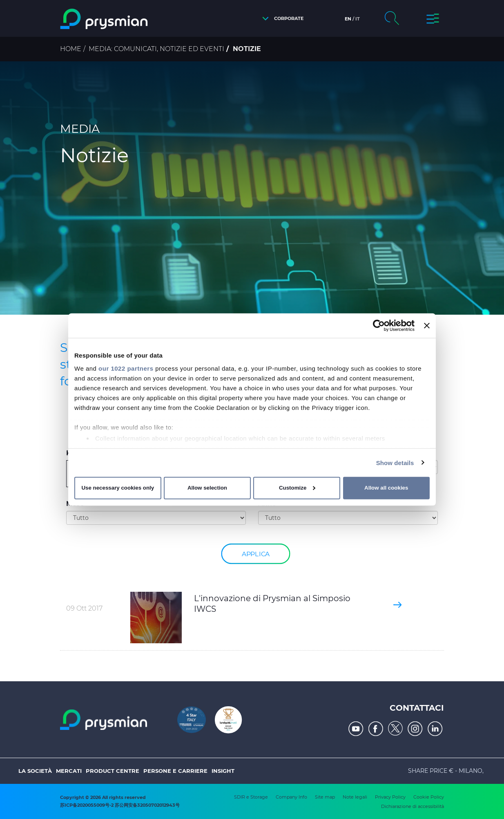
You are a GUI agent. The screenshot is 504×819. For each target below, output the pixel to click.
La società (35, 771)
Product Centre (113, 771)
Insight (223, 771)
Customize (297, 488)
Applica (256, 554)
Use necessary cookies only (118, 488)
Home (71, 49)
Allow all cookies (386, 488)
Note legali (355, 797)
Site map (325, 797)
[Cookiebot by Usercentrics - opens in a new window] (379, 326)
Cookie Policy (429, 797)
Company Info (291, 797)
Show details (395, 462)
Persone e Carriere (175, 771)
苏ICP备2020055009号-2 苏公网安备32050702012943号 (120, 805)
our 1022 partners (126, 368)
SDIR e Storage (251, 797)
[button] (281, 19)
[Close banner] (427, 326)
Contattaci (417, 708)
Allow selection (207, 488)
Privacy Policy (390, 797)
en (348, 19)
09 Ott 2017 (84, 608)
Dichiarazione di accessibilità (413, 806)
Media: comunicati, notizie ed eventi (156, 49)
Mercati (69, 771)
